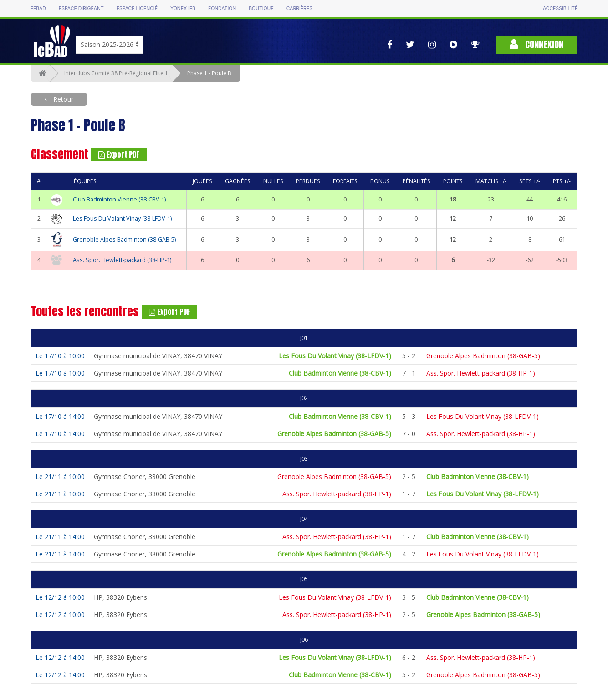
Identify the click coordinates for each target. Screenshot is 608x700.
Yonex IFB (183, 8)
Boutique (261, 8)
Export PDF (119, 154)
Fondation (222, 8)
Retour (62, 99)
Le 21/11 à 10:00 (60, 476)
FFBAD (38, 8)
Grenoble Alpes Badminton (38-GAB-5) (124, 239)
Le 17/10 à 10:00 (60, 356)
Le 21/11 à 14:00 (60, 537)
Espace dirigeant (81, 8)
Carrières (299, 8)
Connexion (536, 44)
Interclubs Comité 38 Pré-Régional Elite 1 (116, 73)
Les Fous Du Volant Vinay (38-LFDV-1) (122, 219)
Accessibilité (560, 8)
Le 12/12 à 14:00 (60, 657)
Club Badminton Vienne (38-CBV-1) (119, 199)
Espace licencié (137, 8)
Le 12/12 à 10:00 (60, 597)
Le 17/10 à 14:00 (60, 416)
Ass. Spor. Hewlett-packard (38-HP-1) (122, 260)
